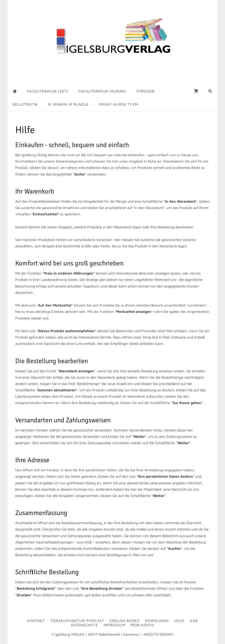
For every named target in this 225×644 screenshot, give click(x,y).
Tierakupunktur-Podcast (77, 621)
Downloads (157, 621)
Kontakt (36, 621)
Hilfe (179, 621)
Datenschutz (85, 625)
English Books (125, 621)
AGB (194, 621)
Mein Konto (142, 625)
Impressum (114, 625)
